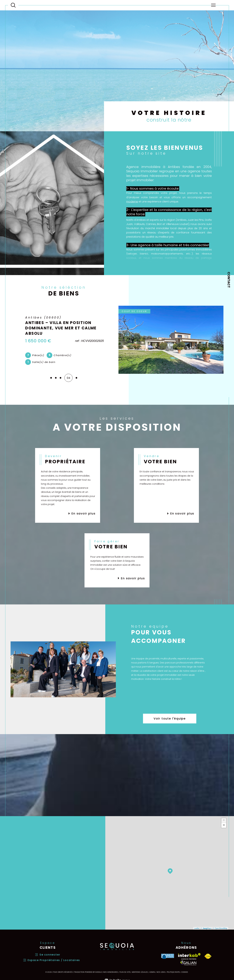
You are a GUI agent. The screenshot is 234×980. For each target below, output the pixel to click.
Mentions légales (140, 972)
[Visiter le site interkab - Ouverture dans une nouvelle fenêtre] (189, 956)
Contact (229, 280)
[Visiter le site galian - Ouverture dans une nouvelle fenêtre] (188, 963)
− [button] (224, 825)
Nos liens (161, 972)
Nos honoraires (110, 972)
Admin (152, 972)
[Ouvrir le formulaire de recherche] (13, 5)
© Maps (206, 928)
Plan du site (125, 972)
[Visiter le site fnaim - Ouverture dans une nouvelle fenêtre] (208, 956)
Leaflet (197, 928)
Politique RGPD (173, 972)
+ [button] (224, 821)
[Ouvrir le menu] (213, 5)
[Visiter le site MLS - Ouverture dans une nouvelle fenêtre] (168, 956)
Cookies (185, 972)
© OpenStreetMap (220, 928)
